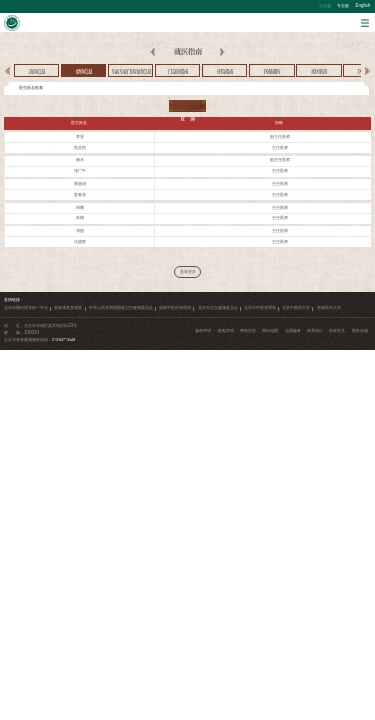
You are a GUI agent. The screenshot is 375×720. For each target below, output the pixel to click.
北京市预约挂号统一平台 (26, 307)
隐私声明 (226, 330)
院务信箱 (360, 330)
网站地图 (270, 330)
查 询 (187, 106)
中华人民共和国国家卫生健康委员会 (121, 307)
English (363, 5)
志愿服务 (293, 330)
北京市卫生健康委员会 (218, 307)
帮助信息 (248, 330)
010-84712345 (63, 339)
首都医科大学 (329, 307)
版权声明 (203, 330)
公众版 (325, 5)
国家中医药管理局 (175, 307)
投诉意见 (337, 330)
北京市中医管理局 (260, 307)
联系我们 (315, 330)
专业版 (343, 5)
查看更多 (188, 271)
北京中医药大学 (296, 307)
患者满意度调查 (68, 307)
